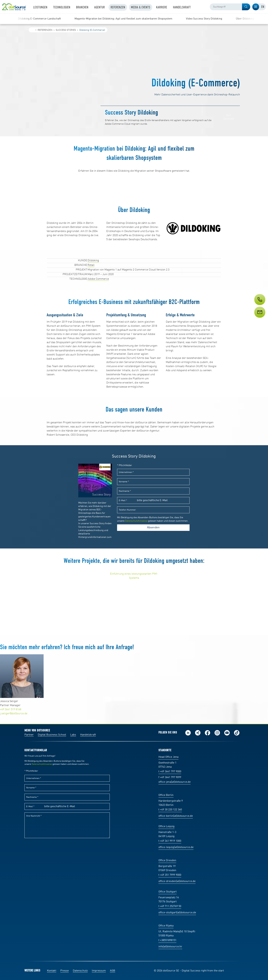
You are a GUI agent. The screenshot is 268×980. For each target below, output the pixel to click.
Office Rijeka (166, 926)
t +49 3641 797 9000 (170, 772)
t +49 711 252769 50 (170, 906)
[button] (246, 7)
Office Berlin (166, 795)
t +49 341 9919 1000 (170, 841)
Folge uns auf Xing (198, 733)
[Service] (259, 319)
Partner (29, 735)
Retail (91, 265)
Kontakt (52, 971)
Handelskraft (88, 735)
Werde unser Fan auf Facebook (207, 733)
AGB (113, 971)
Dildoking (93, 261)
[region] (134, 19)
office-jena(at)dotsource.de (175, 782)
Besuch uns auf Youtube (227, 733)
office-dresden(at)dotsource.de (177, 881)
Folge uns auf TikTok (237, 733)
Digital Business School (52, 735)
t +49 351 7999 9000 (170, 875)
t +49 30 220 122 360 (170, 810)
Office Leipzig (166, 826)
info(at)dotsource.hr (170, 947)
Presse (65, 971)
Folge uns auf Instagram (217, 733)
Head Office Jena (168, 757)
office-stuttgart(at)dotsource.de (177, 913)
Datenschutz (80, 971)
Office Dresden (167, 860)
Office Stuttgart (167, 892)
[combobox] (230, 7)
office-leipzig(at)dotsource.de (176, 847)
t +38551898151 (167, 940)
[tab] (256, 7)
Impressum (99, 971)
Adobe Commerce (98, 279)
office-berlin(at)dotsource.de (176, 816)
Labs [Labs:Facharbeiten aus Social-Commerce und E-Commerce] (73, 735)
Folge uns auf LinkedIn (188, 733)
